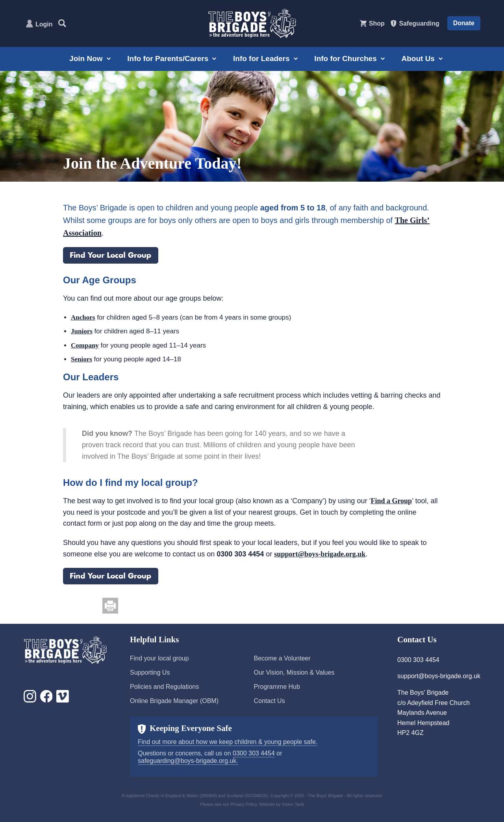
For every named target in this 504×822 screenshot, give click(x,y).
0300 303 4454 (254, 753)
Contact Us (269, 701)
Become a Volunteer (282, 658)
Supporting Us (150, 672)
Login (44, 24)
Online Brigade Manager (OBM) (174, 701)
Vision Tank (293, 804)
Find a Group (391, 501)
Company (85, 345)
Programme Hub (277, 687)
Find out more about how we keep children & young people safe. (228, 742)
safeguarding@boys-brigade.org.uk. (188, 761)
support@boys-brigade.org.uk (320, 554)
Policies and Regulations (164, 687)
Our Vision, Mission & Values (294, 672)
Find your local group (159, 658)
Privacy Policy (244, 804)
